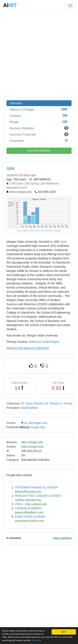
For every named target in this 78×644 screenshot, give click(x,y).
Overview (16, 103)
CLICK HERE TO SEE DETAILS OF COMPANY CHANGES (39, 231)
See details (37, 640)
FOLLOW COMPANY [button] (39, 151)
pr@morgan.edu (35, 427)
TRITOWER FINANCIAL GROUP (36, 487)
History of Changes (39, 109)
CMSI (18, 504)
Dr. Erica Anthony (32, 403)
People (39, 122)
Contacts (39, 115)
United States (51, 342)
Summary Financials (39, 134)
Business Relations (39, 128)
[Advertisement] (39, 54)
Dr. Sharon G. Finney (59, 403)
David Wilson (30, 408)
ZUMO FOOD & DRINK (30, 517)
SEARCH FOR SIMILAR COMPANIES (28, 348)
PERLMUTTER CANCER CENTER (38, 496)
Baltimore (35, 342)
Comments (39, 141)
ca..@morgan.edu (36, 423)
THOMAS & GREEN (28, 508)
